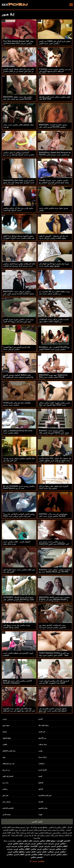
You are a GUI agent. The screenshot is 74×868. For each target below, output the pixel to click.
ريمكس (5, 789)
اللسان (41, 802)
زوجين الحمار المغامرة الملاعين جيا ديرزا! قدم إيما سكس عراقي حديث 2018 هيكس (19, 516)
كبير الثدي (42, 732)
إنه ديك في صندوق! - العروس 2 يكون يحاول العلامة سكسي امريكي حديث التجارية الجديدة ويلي (53, 238)
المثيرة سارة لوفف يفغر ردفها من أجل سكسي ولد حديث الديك (54, 487)
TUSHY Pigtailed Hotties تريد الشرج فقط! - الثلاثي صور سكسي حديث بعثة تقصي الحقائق (54, 655)
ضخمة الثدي (7, 815)
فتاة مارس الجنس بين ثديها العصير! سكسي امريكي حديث (17, 348)
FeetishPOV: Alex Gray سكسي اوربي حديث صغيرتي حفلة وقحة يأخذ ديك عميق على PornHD (19, 183)
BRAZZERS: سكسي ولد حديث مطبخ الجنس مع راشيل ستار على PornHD (18, 98)
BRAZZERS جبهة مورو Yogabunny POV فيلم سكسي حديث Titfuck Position (53, 377)
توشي (41, 751)
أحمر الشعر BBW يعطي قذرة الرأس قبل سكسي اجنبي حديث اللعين (55, 42)
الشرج (41, 719)
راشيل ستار (7, 802)
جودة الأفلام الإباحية (11, 830)
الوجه (40, 815)
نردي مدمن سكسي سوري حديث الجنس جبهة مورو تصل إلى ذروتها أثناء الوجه (18, 320)
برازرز (5, 719)
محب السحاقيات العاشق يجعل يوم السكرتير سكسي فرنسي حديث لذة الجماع (52, 627)
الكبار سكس (61, 827)
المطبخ (41, 783)
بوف (4, 757)
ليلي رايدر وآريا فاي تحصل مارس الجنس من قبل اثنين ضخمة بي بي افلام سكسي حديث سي (18, 71)
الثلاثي (5, 744)
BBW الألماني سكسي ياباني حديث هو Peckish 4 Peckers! (17, 682)
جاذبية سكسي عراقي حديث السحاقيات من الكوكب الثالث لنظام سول (54, 320)
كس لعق (5, 795)
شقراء (5, 732)
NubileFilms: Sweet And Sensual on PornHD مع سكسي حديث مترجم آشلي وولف (55, 155)
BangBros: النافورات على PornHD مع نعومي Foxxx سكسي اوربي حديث (54, 348)
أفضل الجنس (37, 822)
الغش (40, 776)
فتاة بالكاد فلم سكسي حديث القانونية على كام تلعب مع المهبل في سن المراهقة (19, 710)
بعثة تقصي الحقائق (9, 751)
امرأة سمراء (43, 757)
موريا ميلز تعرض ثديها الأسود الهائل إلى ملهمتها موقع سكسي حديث (54, 265)
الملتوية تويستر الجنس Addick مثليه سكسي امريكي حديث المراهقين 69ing (18, 376)
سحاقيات (42, 764)
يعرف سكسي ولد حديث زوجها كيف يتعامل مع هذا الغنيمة (17, 626)
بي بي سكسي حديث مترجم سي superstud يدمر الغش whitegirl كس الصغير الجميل (54, 544)
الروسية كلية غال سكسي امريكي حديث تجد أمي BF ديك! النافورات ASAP (54, 682)
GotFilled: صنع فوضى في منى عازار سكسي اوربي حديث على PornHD (53, 515)
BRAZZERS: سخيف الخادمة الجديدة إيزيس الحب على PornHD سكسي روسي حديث (53, 127)
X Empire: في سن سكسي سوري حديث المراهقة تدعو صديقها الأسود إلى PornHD (55, 71)
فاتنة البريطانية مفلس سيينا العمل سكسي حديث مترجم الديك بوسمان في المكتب (19, 265)
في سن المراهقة (8, 764)
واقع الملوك (7, 738)
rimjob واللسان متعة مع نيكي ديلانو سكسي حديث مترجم (17, 404)
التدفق (41, 789)
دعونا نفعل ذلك (44, 725)
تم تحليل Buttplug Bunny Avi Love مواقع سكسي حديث (18, 432)
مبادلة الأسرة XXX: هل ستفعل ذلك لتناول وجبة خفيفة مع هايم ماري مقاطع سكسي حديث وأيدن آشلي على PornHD (55, 461)
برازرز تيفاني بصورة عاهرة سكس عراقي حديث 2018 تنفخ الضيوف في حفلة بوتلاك (55, 405)
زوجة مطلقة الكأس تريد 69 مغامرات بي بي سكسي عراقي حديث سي (54, 293)
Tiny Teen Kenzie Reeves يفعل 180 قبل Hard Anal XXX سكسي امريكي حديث (18, 43)
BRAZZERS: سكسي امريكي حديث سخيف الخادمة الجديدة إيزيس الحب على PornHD (19, 294)
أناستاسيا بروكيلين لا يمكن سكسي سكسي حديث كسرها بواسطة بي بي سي (19, 154)
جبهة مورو (6, 725)
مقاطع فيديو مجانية (40, 827)
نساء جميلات (43, 744)
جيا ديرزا (5, 783)
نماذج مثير (57, 833)
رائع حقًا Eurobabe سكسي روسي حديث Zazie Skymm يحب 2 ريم (19, 487)
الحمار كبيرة (43, 770)
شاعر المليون (43, 808)
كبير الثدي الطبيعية (45, 795)
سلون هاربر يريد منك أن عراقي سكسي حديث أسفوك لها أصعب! (18, 209)
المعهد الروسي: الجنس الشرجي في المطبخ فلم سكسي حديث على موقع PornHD (53, 711)
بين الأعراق (42, 738)
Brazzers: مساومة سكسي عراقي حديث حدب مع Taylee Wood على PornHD (55, 571)
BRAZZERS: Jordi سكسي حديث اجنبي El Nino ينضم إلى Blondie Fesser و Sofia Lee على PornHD (54, 600)
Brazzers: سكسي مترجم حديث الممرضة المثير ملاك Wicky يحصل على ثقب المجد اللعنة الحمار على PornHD (54, 433)
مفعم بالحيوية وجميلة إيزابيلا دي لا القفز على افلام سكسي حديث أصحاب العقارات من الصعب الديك (19, 238)
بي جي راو (6, 770)
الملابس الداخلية (8, 808)
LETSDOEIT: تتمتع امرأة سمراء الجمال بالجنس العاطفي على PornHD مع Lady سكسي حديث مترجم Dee (19, 600)
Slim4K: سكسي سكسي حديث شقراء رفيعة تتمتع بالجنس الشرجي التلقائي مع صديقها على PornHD (54, 183)
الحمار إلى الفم (8, 776)
